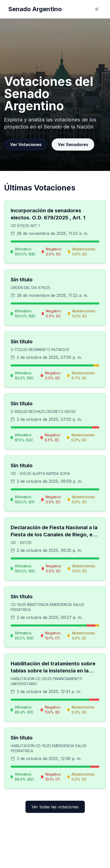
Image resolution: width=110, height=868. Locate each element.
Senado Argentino (35, 9)
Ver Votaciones (26, 144)
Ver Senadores (73, 144)
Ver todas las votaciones (55, 807)
